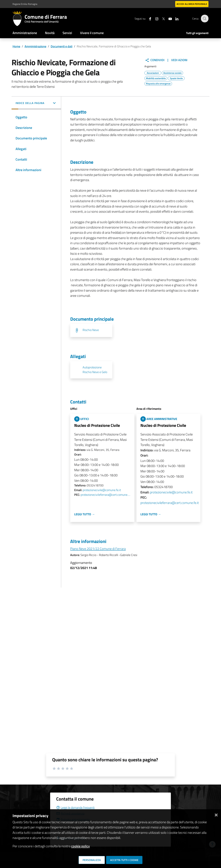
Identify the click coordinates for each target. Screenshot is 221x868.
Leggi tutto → (85, 514)
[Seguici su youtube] (168, 18)
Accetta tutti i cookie (124, 860)
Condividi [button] (155, 60)
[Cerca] (204, 19)
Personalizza (92, 860)
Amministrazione (25, 33)
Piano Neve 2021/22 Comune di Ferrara (98, 549)
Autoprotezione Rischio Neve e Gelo (95, 370)
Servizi (67, 33)
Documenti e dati (62, 46)
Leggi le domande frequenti (75, 807)
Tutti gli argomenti (197, 33)
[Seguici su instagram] (155, 18)
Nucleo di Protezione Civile (97, 425)
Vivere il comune (92, 33)
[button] (36, 103)
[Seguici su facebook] (148, 18)
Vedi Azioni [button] (177, 60)
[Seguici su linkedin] (175, 18)
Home (16, 46)
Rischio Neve (91, 330)
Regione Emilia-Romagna (25, 4)
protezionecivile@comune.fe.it (102, 490)
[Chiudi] (216, 814)
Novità (50, 33)
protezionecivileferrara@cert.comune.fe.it (106, 495)
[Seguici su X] (161, 18)
